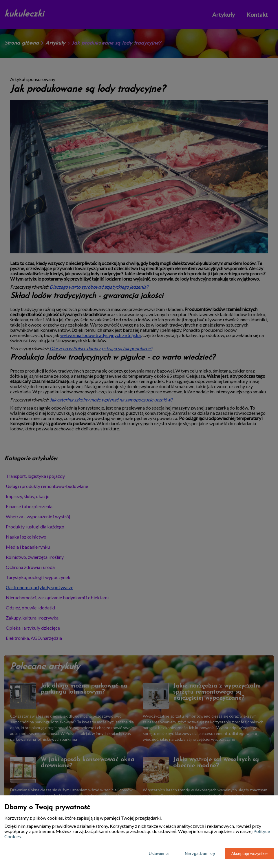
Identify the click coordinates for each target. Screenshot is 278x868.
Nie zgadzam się (200, 854)
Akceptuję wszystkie (249, 854)
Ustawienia (159, 854)
